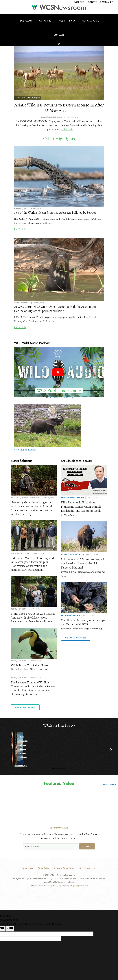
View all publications (25, 450)
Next (111, 753)
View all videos (109, 787)
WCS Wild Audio (78, 28)
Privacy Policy (43, 871)
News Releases (21, 28)
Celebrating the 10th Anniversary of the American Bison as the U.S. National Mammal (83, 565)
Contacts (96, 28)
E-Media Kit (106, 2)
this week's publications (61, 398)
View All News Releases (25, 710)
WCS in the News (58, 28)
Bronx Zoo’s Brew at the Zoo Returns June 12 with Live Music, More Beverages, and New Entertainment (34, 620)
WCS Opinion (39, 28)
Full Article (67, 130)
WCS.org (79, 2)
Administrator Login (87, 871)
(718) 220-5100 (81, 889)
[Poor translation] (10, 932)
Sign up (87, 849)
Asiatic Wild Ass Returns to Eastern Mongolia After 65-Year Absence (59, 108)
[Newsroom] (59, 8)
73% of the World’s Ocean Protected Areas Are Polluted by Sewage (55, 213)
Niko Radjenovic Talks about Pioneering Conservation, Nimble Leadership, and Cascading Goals (82, 508)
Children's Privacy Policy (64, 871)
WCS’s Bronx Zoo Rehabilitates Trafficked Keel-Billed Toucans (30, 670)
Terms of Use (28, 871)
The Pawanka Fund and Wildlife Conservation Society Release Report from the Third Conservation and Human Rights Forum (33, 691)
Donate (92, 2)
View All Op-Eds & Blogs (76, 640)
